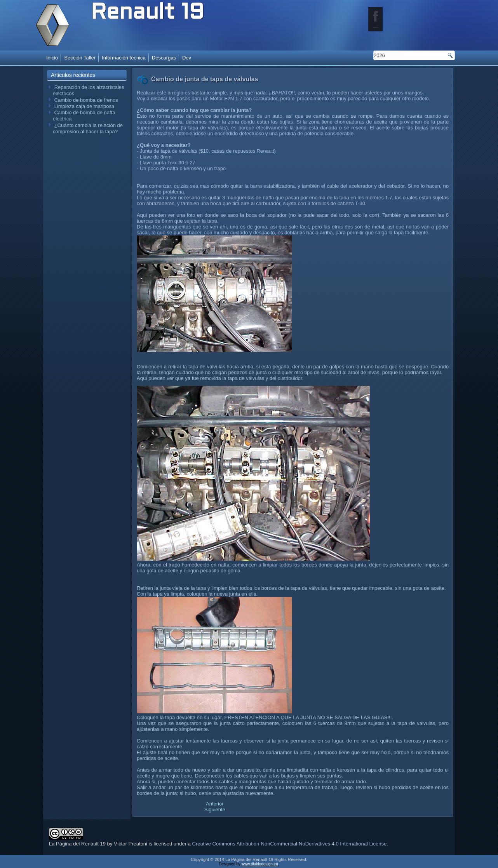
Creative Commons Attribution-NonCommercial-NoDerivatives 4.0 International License (290, 844)
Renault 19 (147, 13)
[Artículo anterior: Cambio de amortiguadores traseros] (215, 804)
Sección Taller (80, 58)
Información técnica (124, 58)
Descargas (164, 58)
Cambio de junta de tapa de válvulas (205, 79)
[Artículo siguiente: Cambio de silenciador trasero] (215, 810)
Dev (187, 58)
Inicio (52, 58)
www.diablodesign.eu (260, 864)
